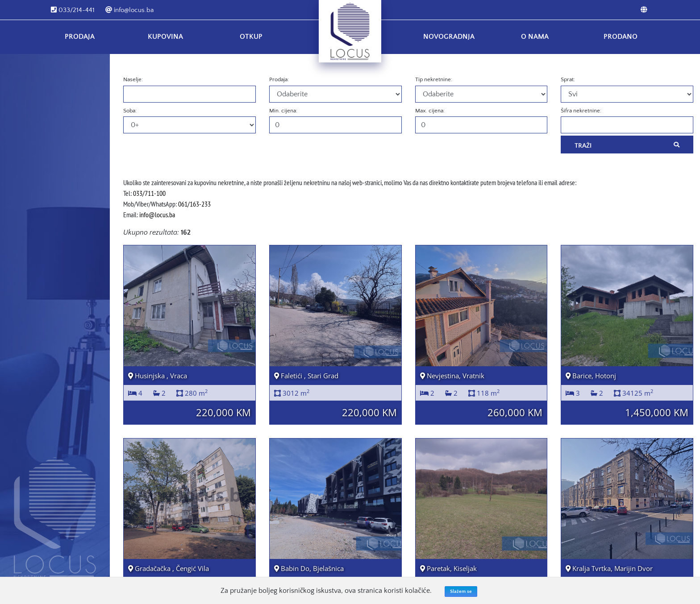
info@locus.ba (129, 10)
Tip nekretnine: (434, 79)
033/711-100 (149, 193)
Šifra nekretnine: (581, 111)
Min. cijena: (283, 111)
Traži (627, 145)
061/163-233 (194, 204)
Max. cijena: (430, 111)
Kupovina (165, 37)
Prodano (621, 37)
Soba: (130, 111)
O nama (535, 37)
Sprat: (568, 79)
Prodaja (80, 37)
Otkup (251, 37)
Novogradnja (449, 37)
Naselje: (133, 79)
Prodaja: (279, 79)
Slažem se (461, 592)
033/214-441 (73, 10)
